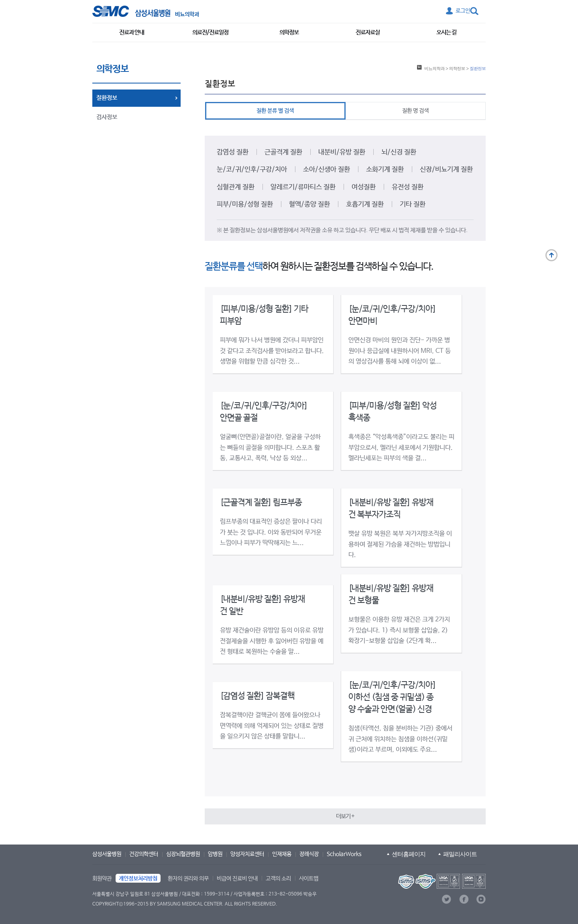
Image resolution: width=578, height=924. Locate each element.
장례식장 (309, 854)
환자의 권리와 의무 (188, 879)
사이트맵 (309, 879)
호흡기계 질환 (365, 205)
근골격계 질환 (283, 152)
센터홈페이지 (409, 854)
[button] (345, 816)
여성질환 (364, 187)
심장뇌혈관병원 (183, 854)
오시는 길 (446, 32)
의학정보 (289, 32)
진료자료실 (368, 32)
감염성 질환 (233, 152)
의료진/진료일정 (210, 32)
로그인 (463, 11)
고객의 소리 (278, 879)
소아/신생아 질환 (327, 170)
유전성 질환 (408, 187)
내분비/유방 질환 (342, 152)
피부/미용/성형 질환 (245, 205)
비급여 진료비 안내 (237, 879)
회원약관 (102, 879)
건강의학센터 (144, 854)
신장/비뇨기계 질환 (446, 170)
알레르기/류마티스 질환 (303, 187)
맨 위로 (552, 255)
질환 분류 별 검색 (275, 111)
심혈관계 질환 (236, 187)
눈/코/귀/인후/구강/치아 (252, 170)
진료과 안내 (132, 32)
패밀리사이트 (460, 854)
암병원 (215, 854)
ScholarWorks (344, 854)
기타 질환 (413, 205)
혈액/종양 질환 (309, 205)
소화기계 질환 (385, 170)
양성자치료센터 (247, 854)
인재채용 (282, 854)
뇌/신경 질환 (399, 152)
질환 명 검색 (415, 111)
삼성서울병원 (107, 854)
